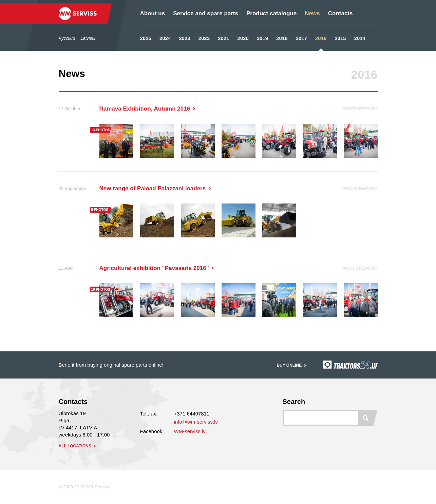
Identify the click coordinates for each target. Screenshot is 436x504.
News (312, 13)
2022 (204, 38)
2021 (223, 38)
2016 (321, 38)
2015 (340, 38)
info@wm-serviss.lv (196, 422)
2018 (282, 38)
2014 (360, 38)
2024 (165, 38)
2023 (184, 38)
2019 (262, 38)
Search (294, 402)
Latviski (88, 38)
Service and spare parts (206, 13)
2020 (243, 38)
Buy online (292, 365)
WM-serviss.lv (190, 431)
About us (153, 13)
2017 (301, 38)
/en (41, 24)
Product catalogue (271, 13)
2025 (146, 38)
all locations (78, 446)
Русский (67, 38)
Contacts (340, 13)
